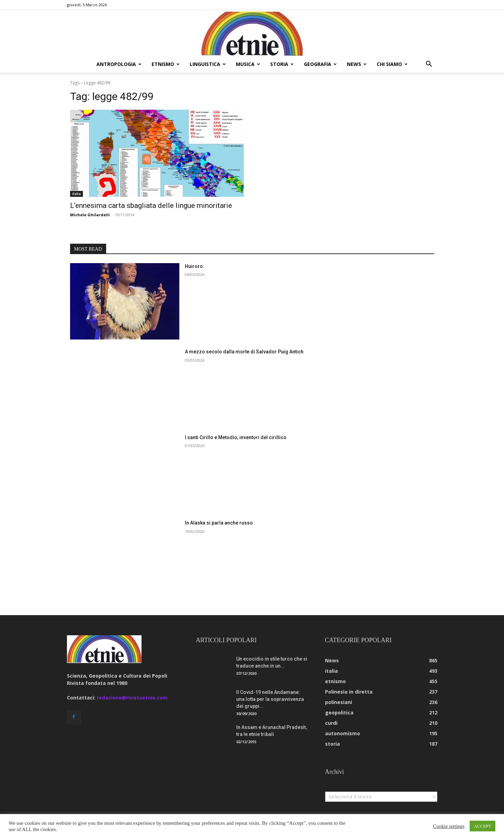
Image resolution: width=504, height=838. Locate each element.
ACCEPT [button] (482, 826)
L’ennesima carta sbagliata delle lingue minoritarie (151, 206)
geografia (320, 64)
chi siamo (392, 64)
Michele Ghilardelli (90, 215)
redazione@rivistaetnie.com (132, 698)
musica (248, 64)
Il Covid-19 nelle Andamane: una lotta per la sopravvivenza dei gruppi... (270, 699)
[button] (429, 65)
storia (282, 64)
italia (76, 194)
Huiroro (194, 266)
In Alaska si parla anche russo (219, 523)
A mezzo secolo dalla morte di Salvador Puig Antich (244, 352)
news (357, 64)
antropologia (119, 64)
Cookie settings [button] (449, 826)
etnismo (166, 64)
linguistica (208, 64)
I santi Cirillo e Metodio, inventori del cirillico (236, 437)
